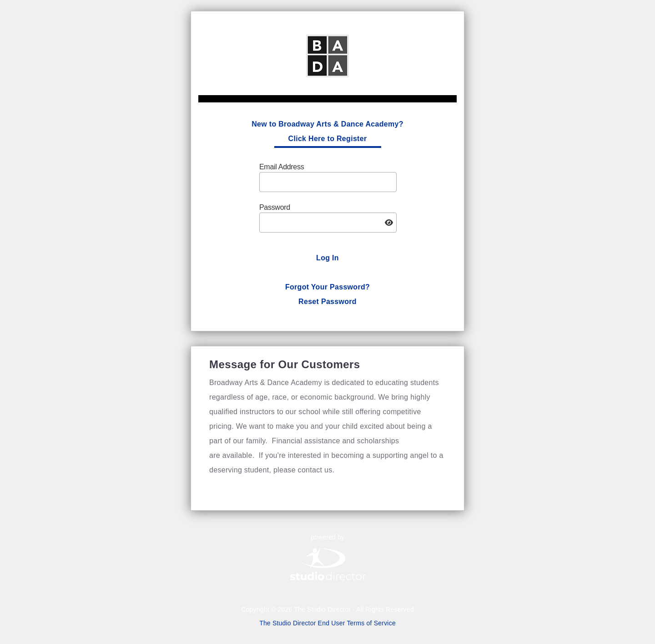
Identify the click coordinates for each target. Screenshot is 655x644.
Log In (327, 258)
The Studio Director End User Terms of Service (327, 623)
